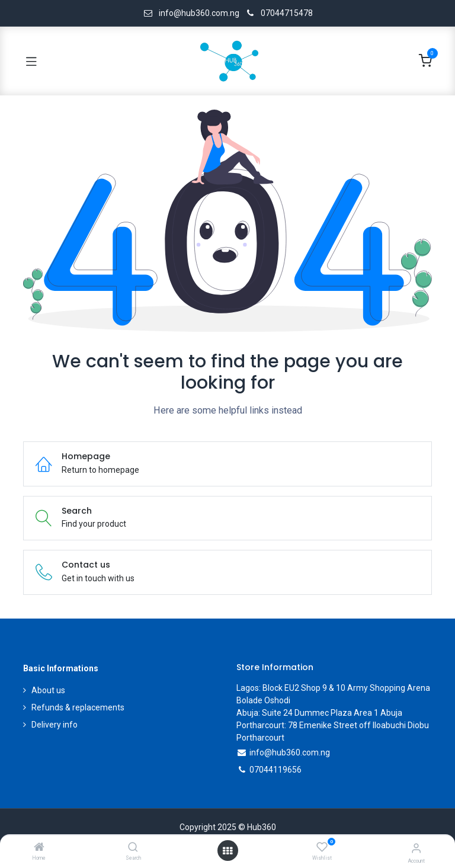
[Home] (39, 848)
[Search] (133, 848)
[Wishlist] (322, 847)
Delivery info (55, 725)
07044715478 (287, 13)
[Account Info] (416, 848)
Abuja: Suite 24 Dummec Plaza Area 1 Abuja (319, 713)
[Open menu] (227, 851)
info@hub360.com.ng (290, 752)
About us (48, 690)
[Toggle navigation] (31, 61)
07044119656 (275, 770)
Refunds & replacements (78, 707)
